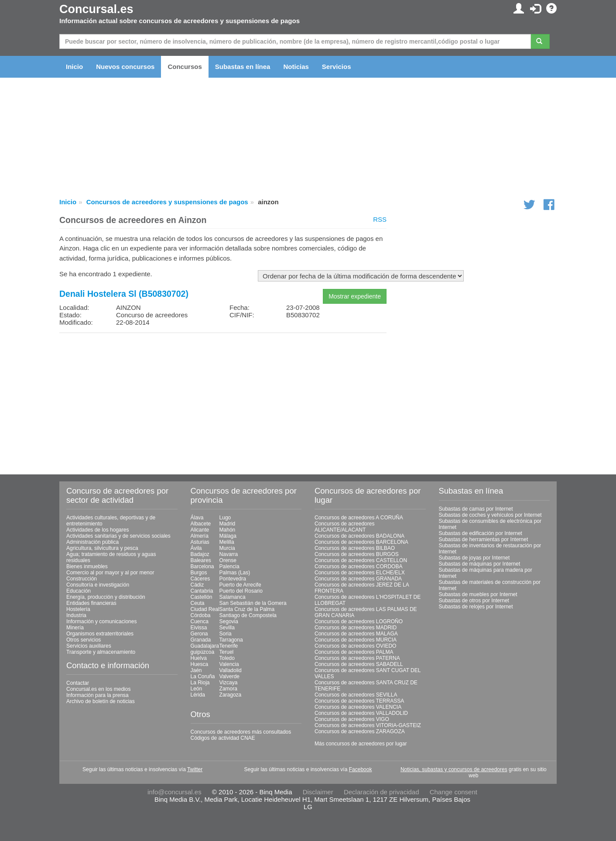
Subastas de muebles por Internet (478, 594)
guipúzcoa (203, 652)
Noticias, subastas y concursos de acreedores (454, 769)
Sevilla (227, 628)
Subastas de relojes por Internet (476, 607)
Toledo (227, 658)
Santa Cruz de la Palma (247, 609)
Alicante (200, 530)
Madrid (228, 524)
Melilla (227, 542)
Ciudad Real (205, 609)
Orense (228, 560)
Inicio (74, 67)
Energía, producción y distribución (106, 597)
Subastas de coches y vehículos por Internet (490, 515)
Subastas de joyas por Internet (474, 558)
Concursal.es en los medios (98, 689)
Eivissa (199, 628)
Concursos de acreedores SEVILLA (356, 695)
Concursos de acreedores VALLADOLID (361, 713)
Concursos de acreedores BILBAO (355, 548)
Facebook (361, 769)
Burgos (199, 573)
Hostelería (78, 609)
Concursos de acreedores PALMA (354, 652)
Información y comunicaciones (101, 621)
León (197, 689)
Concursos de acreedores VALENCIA (358, 707)
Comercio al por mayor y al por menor (110, 573)
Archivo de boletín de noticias (101, 701)
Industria (76, 615)
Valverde (229, 676)
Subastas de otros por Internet (474, 601)
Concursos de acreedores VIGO (352, 719)
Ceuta (198, 603)
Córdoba (201, 615)
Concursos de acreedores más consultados (241, 732)
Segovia (229, 621)
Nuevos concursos (125, 67)
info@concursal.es (175, 792)
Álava (197, 518)
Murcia (227, 548)
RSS (380, 219)
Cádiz (197, 585)
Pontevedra (233, 579)
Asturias (200, 542)
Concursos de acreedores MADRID (356, 628)
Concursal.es (96, 9)
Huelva (199, 658)
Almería (200, 536)
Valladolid (231, 670)
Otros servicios (84, 640)
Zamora (228, 689)
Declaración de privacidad (382, 792)
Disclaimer (318, 792)
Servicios (337, 67)
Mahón (228, 530)
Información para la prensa (98, 695)
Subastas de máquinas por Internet (480, 564)
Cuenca (200, 621)
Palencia (229, 566)
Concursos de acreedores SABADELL (359, 664)
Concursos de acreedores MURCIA (356, 640)
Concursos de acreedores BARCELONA (361, 542)
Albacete (201, 524)
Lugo (225, 518)
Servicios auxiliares (89, 646)
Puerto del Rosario (241, 591)
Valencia (229, 664)
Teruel (227, 652)
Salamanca (233, 597)
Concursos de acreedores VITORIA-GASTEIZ (368, 725)
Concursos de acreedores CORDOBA (358, 566)
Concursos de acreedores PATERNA (357, 658)
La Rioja (200, 683)
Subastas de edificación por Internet (481, 533)
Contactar (78, 683)
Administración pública (92, 542)
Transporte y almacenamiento (101, 652)
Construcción (82, 579)
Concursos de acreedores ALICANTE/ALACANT (344, 527)
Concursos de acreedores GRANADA (358, 579)
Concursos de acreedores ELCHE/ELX (360, 573)
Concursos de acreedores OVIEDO (355, 646)
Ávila (196, 548)
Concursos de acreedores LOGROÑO (359, 621)
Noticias (296, 67)
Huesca (200, 664)
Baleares (201, 560)
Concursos (185, 67)
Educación (79, 591)
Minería (75, 628)
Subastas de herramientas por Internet (484, 539)
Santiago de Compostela (248, 615)
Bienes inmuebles (87, 566)
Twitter (195, 769)
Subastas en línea (243, 67)
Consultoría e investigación (98, 585)
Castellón (202, 597)
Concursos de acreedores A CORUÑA (359, 518)
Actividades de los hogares (98, 530)
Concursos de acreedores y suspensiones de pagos (167, 202)
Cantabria (202, 591)
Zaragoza (231, 695)
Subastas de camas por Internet (476, 509)
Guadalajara (205, 646)
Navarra (229, 554)
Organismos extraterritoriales (100, 634)
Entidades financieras (91, 603)
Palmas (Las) (235, 573)
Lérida (198, 695)
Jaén (196, 670)
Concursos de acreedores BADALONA (359, 536)
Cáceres (200, 579)
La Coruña (203, 676)
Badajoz (200, 554)
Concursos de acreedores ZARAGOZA (360, 731)
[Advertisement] (223, 401)
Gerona (199, 634)
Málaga (228, 536)
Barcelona (202, 566)
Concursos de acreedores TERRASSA (359, 701)
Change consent (453, 792)
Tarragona (231, 640)
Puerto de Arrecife (240, 585)
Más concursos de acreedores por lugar (361, 744)
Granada (201, 640)
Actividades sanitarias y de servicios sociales (118, 536)
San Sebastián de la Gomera (253, 603)
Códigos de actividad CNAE (223, 738)
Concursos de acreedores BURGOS (357, 554)
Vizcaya (229, 683)
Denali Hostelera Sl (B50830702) (124, 294)
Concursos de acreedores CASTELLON (361, 560)
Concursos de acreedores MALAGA (356, 634)
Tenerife (229, 646)
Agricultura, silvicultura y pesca (102, 548)
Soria (226, 634)
